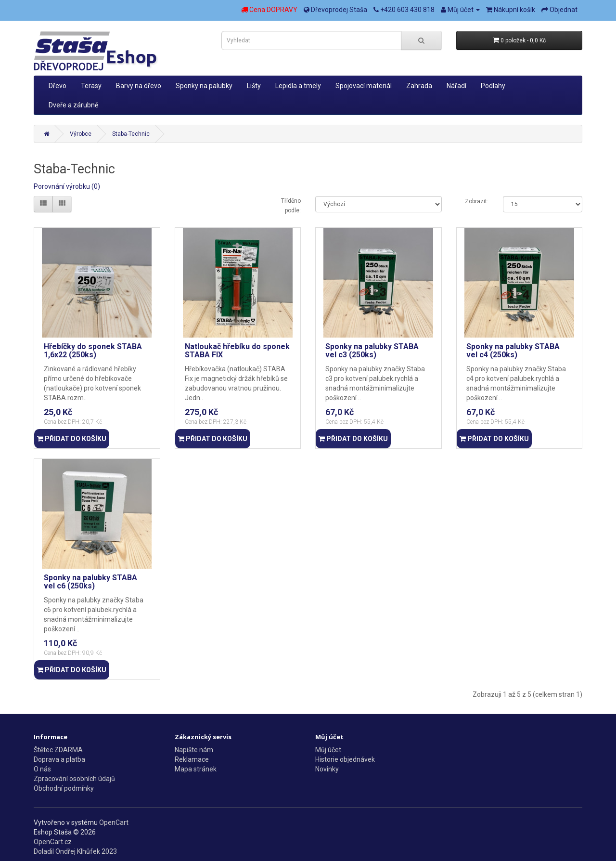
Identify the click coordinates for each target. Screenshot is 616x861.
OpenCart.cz (53, 842)
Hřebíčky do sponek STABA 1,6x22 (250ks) (93, 351)
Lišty (254, 86)
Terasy (91, 86)
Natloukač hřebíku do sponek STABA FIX (237, 351)
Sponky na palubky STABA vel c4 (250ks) (513, 351)
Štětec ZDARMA (58, 750)
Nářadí (456, 86)
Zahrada (419, 86)
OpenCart (114, 822)
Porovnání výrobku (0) (67, 186)
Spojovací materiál (364, 86)
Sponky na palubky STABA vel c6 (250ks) (90, 582)
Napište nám (194, 750)
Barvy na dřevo (139, 86)
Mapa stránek (196, 769)
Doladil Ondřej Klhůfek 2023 (75, 851)
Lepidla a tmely (298, 86)
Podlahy (493, 86)
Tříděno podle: (291, 206)
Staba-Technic (131, 134)
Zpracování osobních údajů (74, 779)
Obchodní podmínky (64, 788)
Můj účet (328, 750)
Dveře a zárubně (73, 105)
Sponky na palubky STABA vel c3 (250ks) (372, 351)
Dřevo (58, 86)
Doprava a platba (59, 759)
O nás (42, 769)
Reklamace (192, 759)
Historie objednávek (345, 759)
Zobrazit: (477, 201)
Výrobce (81, 134)
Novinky (327, 769)
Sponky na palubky (204, 86)
